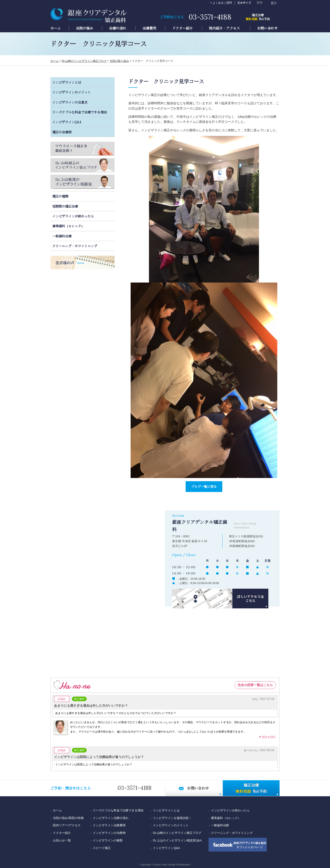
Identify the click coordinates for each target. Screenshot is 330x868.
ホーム (56, 28)
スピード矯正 (102, 848)
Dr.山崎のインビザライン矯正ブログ (84, 61)
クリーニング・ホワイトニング (75, 246)
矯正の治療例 (62, 132)
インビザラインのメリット (71, 92)
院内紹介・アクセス (224, 28)
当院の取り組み (119, 61)
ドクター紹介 (182, 28)
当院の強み (84, 28)
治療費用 (149, 28)
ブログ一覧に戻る (204, 486)
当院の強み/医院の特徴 (68, 818)
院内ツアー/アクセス (67, 825)
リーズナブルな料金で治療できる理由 (80, 112)
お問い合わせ (267, 28)
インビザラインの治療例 (109, 833)
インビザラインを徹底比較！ (172, 818)
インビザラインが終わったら (73, 216)
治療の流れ (118, 28)
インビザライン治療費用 (109, 825)
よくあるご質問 (222, 3)
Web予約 (258, 16)
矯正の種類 (60, 196)
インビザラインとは (67, 82)
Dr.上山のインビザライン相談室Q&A (177, 840)
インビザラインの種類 (108, 840)
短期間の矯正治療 (65, 206)
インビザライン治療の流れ (111, 818)
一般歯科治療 (62, 236)
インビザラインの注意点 (70, 102)
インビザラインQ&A (166, 848)
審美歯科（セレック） (68, 226)
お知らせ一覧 (62, 840)
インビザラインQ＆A (67, 122)
